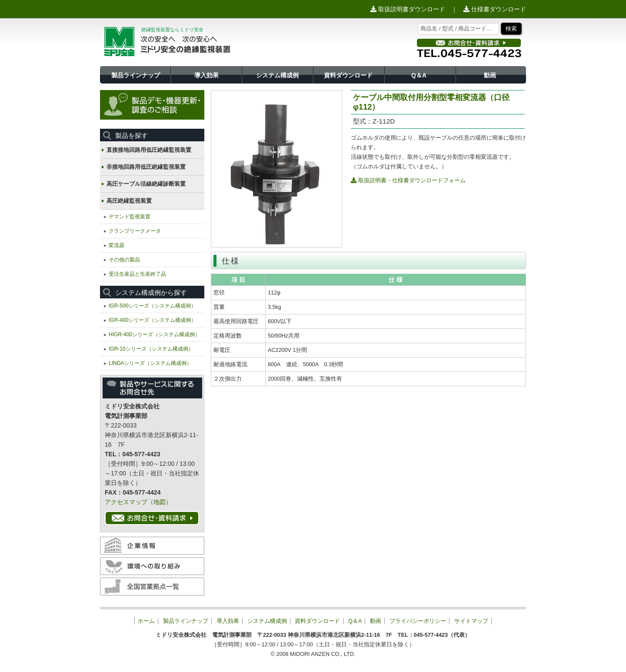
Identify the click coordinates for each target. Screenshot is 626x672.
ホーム (146, 621)
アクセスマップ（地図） (138, 502)
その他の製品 (124, 260)
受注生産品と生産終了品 (137, 274)
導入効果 (206, 75)
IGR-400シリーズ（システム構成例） (152, 320)
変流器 (117, 245)
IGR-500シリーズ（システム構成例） (152, 306)
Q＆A (419, 75)
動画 (490, 75)
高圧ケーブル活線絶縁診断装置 (146, 184)
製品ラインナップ (136, 75)
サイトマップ (471, 621)
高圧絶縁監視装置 (129, 201)
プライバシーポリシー (418, 621)
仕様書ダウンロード (495, 9)
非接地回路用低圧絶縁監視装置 (146, 167)
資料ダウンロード (348, 75)
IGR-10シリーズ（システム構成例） (151, 349)
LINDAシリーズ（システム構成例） (150, 363)
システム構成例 (277, 75)
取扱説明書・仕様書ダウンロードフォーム (408, 180)
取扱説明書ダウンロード (408, 9)
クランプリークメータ (135, 231)
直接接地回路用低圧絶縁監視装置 (149, 150)
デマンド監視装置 (130, 217)
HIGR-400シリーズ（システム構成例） (154, 334)
